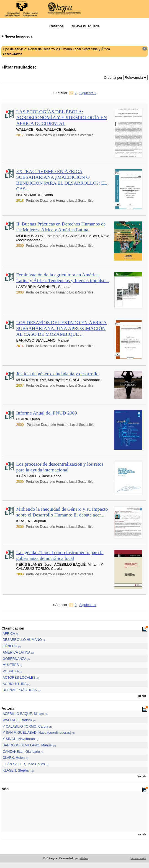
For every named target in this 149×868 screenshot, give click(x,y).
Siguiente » (88, 93)
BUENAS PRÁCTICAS (21, 690)
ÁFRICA (10, 634)
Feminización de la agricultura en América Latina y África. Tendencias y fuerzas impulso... (63, 278)
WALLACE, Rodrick (19, 720)
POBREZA (12, 671)
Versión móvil (138, 858)
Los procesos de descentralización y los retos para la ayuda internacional (60, 467)
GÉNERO (12, 646)
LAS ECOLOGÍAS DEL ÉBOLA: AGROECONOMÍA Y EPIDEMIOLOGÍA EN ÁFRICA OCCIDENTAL (61, 117)
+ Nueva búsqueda (17, 36)
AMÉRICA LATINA (18, 652)
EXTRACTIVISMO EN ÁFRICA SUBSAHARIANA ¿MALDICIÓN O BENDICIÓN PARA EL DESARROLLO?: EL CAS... (61, 180)
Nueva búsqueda (86, 26)
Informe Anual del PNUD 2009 (47, 413)
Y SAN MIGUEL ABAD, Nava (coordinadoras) (38, 733)
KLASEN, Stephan (18, 770)
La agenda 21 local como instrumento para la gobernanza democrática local (60, 555)
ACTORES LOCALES (21, 678)
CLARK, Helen (15, 758)
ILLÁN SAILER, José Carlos (25, 764)
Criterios (56, 26)
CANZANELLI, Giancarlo (23, 752)
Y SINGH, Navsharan (20, 739)
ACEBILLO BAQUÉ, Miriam (25, 714)
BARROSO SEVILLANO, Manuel (29, 745)
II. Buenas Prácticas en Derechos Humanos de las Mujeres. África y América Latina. (61, 227)
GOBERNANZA (16, 659)
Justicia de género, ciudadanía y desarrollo (57, 374)
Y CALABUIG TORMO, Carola (27, 727)
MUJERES (12, 665)
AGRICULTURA (16, 684)
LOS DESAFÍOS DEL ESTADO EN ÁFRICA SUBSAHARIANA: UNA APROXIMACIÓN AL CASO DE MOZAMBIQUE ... (61, 328)
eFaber (84, 858)
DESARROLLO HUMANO (24, 640)
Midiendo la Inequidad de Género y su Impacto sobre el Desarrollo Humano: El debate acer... (62, 512)
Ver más (142, 696)
